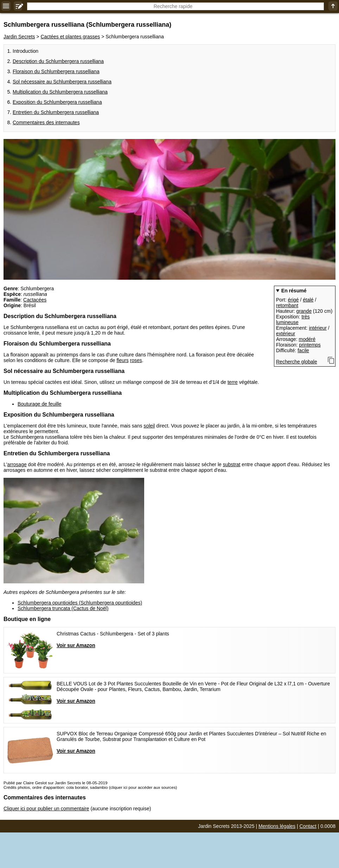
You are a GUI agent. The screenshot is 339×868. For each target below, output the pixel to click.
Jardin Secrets (19, 37)
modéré (307, 339)
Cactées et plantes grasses (70, 37)
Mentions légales (277, 826)
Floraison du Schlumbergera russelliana (56, 71)
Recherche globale (297, 362)
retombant (287, 305)
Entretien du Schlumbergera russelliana (56, 112)
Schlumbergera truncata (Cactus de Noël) (63, 608)
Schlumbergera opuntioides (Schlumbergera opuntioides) (80, 603)
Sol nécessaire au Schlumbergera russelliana (62, 82)
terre (233, 382)
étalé (308, 300)
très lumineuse (293, 319)
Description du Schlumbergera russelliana (58, 61)
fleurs (122, 360)
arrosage (17, 464)
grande (304, 311)
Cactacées (35, 300)
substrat (232, 464)
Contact (308, 826)
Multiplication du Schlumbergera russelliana (60, 92)
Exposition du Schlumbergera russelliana (57, 102)
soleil (149, 426)
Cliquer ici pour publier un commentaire (46, 809)
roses (136, 360)
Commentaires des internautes (46, 122)
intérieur (318, 328)
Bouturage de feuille (40, 404)
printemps (310, 345)
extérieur (286, 334)
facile (303, 350)
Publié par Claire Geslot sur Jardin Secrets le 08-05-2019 (55, 783)
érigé (293, 300)
